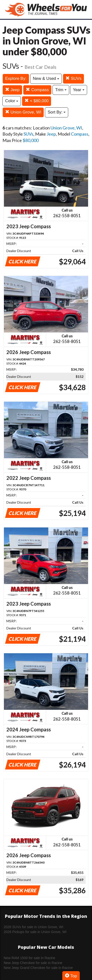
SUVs (73, 78)
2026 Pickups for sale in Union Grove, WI (35, 932)
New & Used (46, 78)
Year (79, 90)
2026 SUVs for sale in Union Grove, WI (33, 927)
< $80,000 (37, 101)
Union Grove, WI (23, 112)
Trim (61, 90)
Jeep (12, 90)
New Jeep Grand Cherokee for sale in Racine (38, 968)
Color (12, 101)
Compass (37, 90)
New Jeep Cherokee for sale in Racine (33, 963)
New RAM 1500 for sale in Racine (29, 958)
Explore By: (16, 78)
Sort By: (57, 112)
